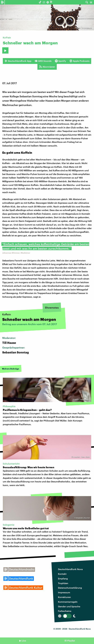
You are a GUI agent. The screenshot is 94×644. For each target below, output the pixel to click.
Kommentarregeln (68, 602)
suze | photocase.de (84, 28)
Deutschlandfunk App (18, 61)
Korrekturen (64, 597)
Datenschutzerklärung (70, 588)
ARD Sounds (43, 61)
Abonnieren (47, 67)
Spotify (60, 61)
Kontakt (62, 574)
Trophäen (63, 583)
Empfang (63, 578)
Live (24, 641)
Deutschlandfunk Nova (70, 569)
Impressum (64, 592)
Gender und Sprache (69, 606)
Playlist (71, 641)
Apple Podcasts (79, 61)
